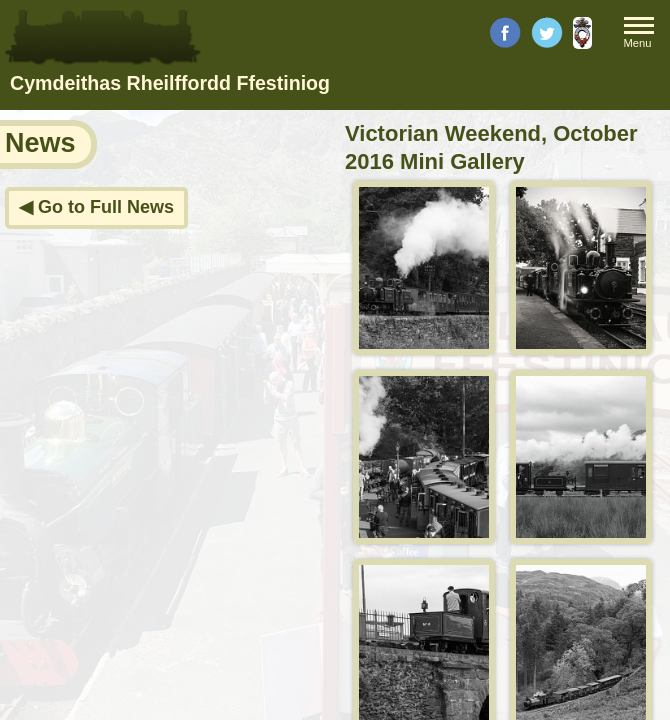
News (40, 143)
